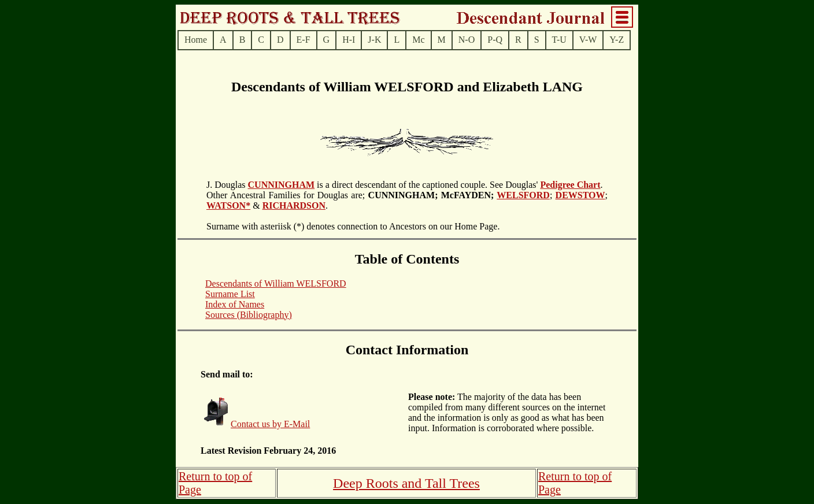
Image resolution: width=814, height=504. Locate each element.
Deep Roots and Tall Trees (406, 483)
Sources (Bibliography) (249, 315)
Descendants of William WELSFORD (276, 283)
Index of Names (235, 304)
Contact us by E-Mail (270, 424)
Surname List (230, 294)
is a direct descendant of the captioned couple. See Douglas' (427, 185)
